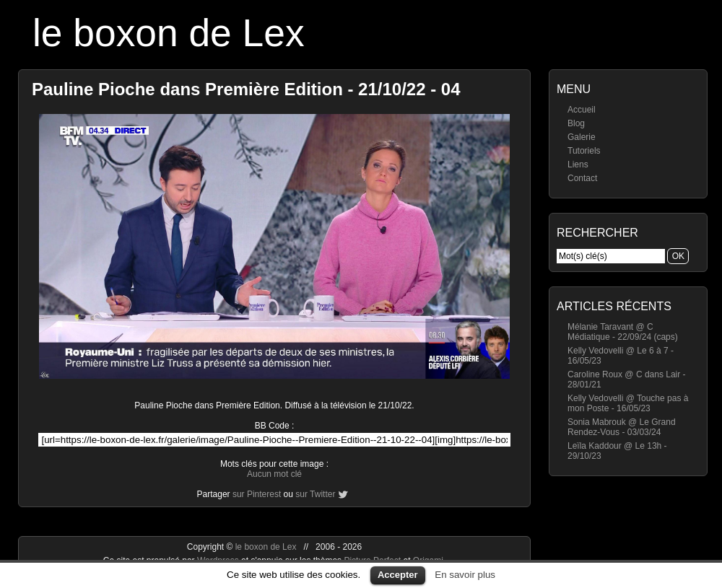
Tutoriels (584, 151)
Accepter (398, 575)
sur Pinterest (257, 494)
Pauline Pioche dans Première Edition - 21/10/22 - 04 (246, 89)
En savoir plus (465, 575)
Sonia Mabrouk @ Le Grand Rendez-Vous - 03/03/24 (622, 427)
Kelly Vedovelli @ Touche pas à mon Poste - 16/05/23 (628, 403)
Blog (576, 123)
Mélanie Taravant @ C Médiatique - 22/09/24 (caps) (623, 332)
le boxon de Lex (169, 33)
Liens (578, 164)
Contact (582, 178)
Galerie (582, 137)
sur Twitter (315, 494)
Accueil (582, 110)
